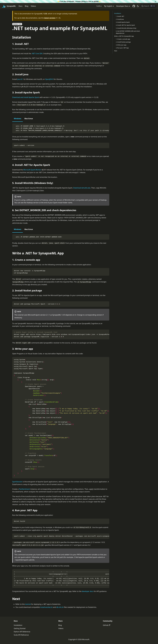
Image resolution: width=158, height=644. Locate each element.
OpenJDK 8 (49, 79)
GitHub (96, 1)
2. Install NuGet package (123, 42)
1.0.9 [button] (98, 6)
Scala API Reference (21, 635)
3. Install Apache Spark (123, 22)
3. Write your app (121, 45)
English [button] (108, 6)
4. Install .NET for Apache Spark (125, 25)
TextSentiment (25, 489)
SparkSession (17, 482)
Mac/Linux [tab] (29, 119)
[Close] (155, 1)
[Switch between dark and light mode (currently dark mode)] (138, 6)
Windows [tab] (18, 119)
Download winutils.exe (82, 188)
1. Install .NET (120, 16)
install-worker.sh (46, 607)
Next (116, 51)
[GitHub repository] (134, 6)
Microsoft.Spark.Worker (32, 170)
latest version (50, 18)
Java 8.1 (20, 79)
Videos (33, 6)
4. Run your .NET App (122, 48)
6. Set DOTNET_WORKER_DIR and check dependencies (128, 32)
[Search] (149, 6)
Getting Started (20, 628)
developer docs (88, 591)
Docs (21, 6)
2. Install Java (120, 19)
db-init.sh (60, 607)
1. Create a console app (123, 39)
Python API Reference (22, 632)
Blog (27, 6)
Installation (118, 13)
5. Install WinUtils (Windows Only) (126, 28)
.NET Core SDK (37, 54)
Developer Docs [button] (122, 6)
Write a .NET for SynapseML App (124, 36)
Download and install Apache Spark (26, 97)
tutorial (28, 604)
